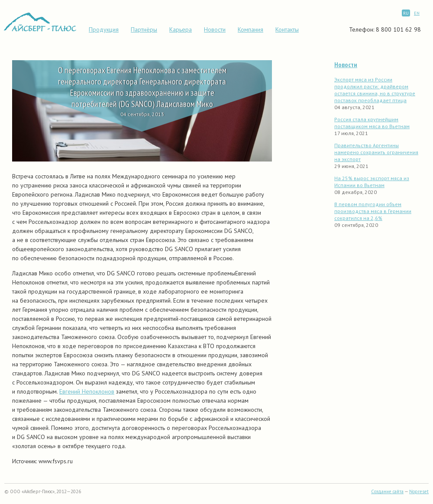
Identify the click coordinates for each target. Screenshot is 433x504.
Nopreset (419, 491)
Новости (215, 29)
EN (417, 13)
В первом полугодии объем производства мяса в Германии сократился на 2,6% (373, 211)
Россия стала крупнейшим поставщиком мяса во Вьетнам (372, 123)
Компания (250, 29)
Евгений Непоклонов (87, 391)
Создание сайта (387, 491)
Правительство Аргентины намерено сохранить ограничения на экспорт (376, 152)
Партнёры (144, 29)
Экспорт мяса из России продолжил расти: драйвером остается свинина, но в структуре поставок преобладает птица (375, 90)
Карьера (181, 29)
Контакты (287, 29)
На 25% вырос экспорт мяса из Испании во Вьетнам (372, 182)
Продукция (104, 29)
